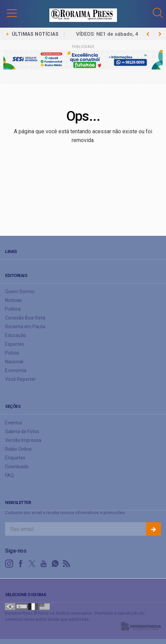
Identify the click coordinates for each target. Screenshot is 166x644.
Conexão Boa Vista (25, 318)
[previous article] (160, 34)
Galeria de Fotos (22, 431)
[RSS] (67, 564)
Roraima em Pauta (25, 327)
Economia (16, 370)
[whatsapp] (55, 564)
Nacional (14, 362)
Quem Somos (20, 291)
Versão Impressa (23, 440)
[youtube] (44, 564)
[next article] (148, 34)
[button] (12, 13)
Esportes (15, 344)
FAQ (9, 475)
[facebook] (21, 564)
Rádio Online (18, 449)
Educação (16, 335)
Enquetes (15, 458)
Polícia (12, 353)
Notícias (14, 300)
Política (13, 309)
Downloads (17, 467)
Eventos (14, 423)
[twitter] (32, 564)
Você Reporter (20, 379)
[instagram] (9, 564)
